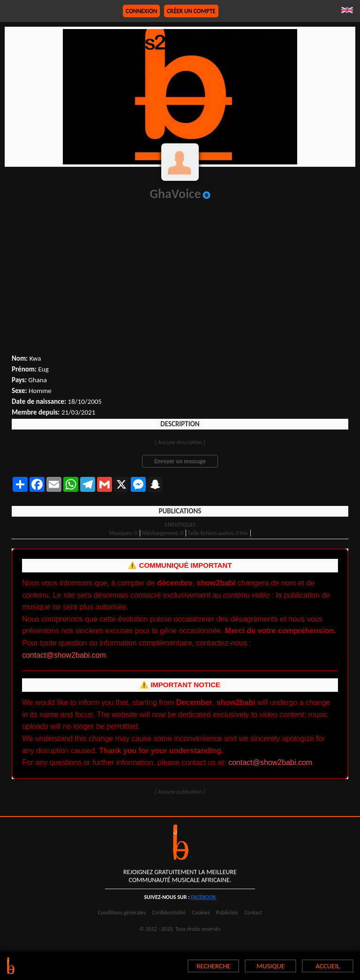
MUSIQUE (270, 966)
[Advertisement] (180, 284)
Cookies (201, 913)
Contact (253, 913)
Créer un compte (191, 11)
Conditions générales (122, 913)
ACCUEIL (328, 966)
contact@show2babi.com (64, 655)
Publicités (227, 913)
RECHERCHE (214, 966)
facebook (203, 897)
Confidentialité (169, 913)
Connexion (141, 11)
